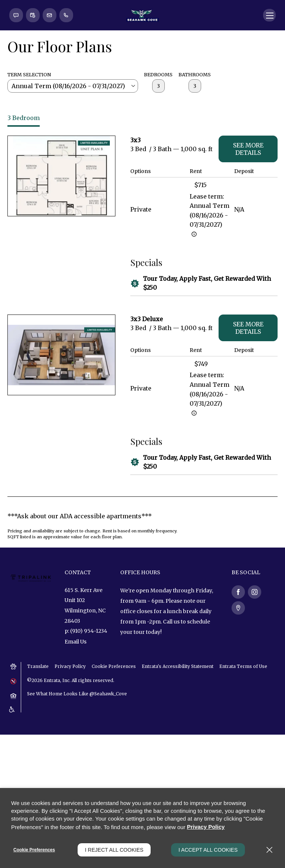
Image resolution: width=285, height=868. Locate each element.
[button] (16, 69)
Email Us (76, 696)
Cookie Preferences (34, 850)
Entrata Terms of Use (245, 720)
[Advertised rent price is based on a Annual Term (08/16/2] (194, 287)
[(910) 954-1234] (68, 69)
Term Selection (29, 128)
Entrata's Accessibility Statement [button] (179, 720)
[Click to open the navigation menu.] (269, 69)
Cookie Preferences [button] (115, 720)
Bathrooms (195, 128)
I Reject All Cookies (114, 850)
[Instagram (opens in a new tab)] (255, 645)
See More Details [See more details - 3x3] (248, 202)
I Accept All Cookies (208, 850)
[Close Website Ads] (274, 11)
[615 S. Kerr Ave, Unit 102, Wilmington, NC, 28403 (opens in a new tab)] (87, 659)
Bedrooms (158, 128)
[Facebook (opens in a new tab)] (238, 645)
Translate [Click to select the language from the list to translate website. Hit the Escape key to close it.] (38, 720)
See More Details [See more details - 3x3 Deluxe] (248, 381)
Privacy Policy (71, 720)
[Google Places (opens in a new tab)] (238, 661)
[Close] (269, 850)
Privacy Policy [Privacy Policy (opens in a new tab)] (206, 827)
